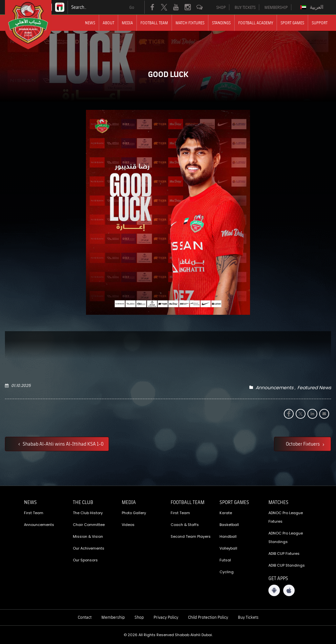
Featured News (314, 388)
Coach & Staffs (185, 525)
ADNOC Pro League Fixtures (286, 517)
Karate (226, 513)
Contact (85, 617)
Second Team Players (191, 536)
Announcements (274, 388)
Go (132, 7)
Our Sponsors (85, 560)
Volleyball (228, 548)
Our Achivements (89, 548)
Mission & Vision (88, 536)
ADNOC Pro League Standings (286, 537)
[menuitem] (313, 7)
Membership (113, 617)
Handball (228, 536)
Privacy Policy (166, 617)
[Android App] (274, 590)
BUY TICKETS (245, 7)
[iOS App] (289, 590)
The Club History (88, 513)
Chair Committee (89, 525)
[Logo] (34, 25)
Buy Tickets (248, 617)
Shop (139, 617)
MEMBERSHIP (276, 7)
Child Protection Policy (208, 617)
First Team (34, 513)
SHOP (221, 7)
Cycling (227, 572)
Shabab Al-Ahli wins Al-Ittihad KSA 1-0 (63, 444)
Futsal (225, 560)
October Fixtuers (303, 444)
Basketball (229, 525)
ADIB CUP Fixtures (284, 553)
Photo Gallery (134, 513)
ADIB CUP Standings (287, 565)
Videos (128, 525)
